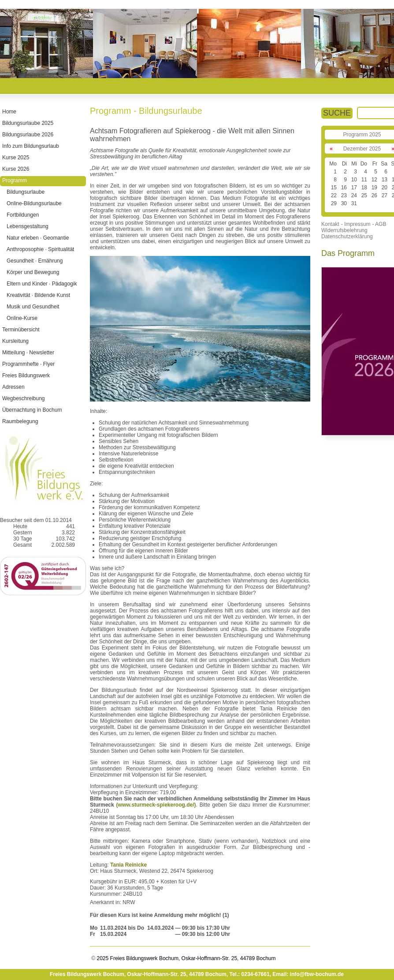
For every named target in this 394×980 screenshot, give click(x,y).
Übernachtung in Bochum (32, 410)
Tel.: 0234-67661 (249, 974)
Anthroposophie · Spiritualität (40, 249)
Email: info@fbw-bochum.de (308, 974)
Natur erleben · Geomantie (38, 238)
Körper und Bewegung (33, 272)
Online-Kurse (22, 318)
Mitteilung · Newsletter (28, 353)
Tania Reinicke (128, 865)
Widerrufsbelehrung (344, 230)
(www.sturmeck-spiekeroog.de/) (156, 805)
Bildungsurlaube (26, 192)
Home (9, 112)
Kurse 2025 (16, 158)
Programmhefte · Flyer (28, 364)
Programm (15, 180)
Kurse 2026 (16, 169)
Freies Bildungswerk (26, 375)
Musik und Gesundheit (33, 307)
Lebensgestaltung (28, 226)
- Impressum (356, 224)
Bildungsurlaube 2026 (28, 135)
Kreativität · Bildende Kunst (38, 295)
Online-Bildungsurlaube (34, 203)
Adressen (13, 387)
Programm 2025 (362, 135)
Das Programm (348, 253)
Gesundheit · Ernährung (35, 261)
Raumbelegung (20, 421)
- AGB (379, 224)
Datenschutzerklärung (347, 237)
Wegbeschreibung (24, 398)
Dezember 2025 (362, 149)
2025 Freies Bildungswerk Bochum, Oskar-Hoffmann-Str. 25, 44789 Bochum (185, 958)
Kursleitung (15, 341)
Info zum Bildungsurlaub (31, 146)
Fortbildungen (23, 215)
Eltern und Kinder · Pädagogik (42, 284)
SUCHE (337, 113)
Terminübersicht (21, 330)
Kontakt (330, 224)
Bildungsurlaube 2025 (28, 123)
